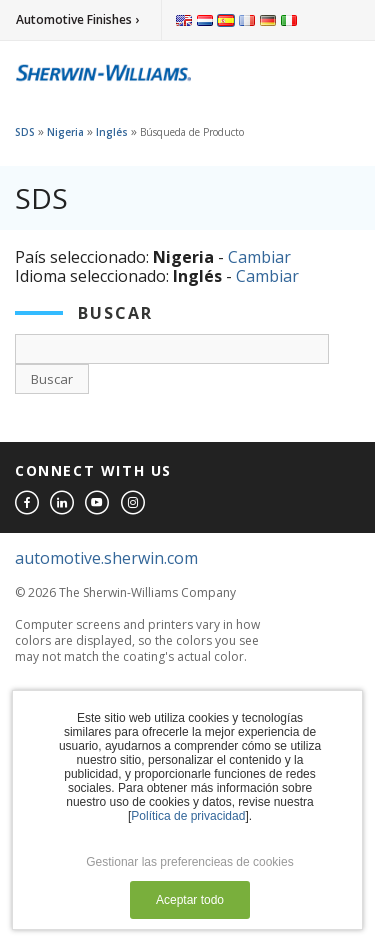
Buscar (52, 379)
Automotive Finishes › (77, 19)
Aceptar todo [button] (190, 900)
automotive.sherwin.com (106, 558)
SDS (25, 132)
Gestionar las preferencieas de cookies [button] (189, 862)
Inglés (112, 132)
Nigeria (65, 132)
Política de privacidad (188, 816)
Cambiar (259, 257)
